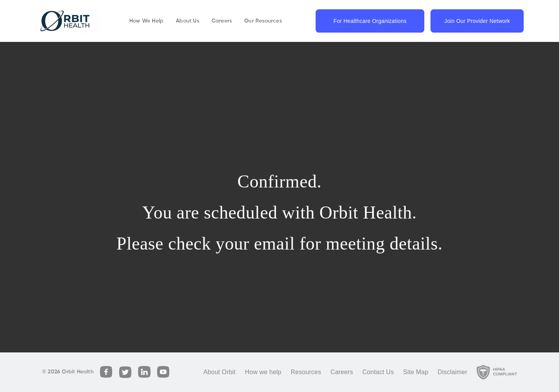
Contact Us (378, 372)
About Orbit (220, 372)
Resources (306, 372)
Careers (222, 21)
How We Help (146, 21)
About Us (187, 21)
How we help (263, 372)
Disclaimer (452, 372)
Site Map (416, 372)
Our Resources (263, 21)
